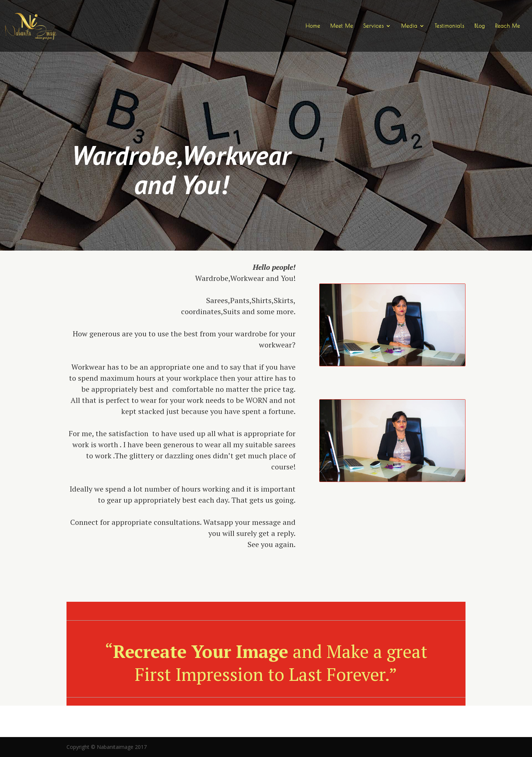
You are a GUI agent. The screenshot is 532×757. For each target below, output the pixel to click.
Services (374, 26)
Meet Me (342, 26)
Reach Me (508, 26)
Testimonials (450, 26)
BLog (480, 26)
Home (313, 26)
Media (409, 26)
